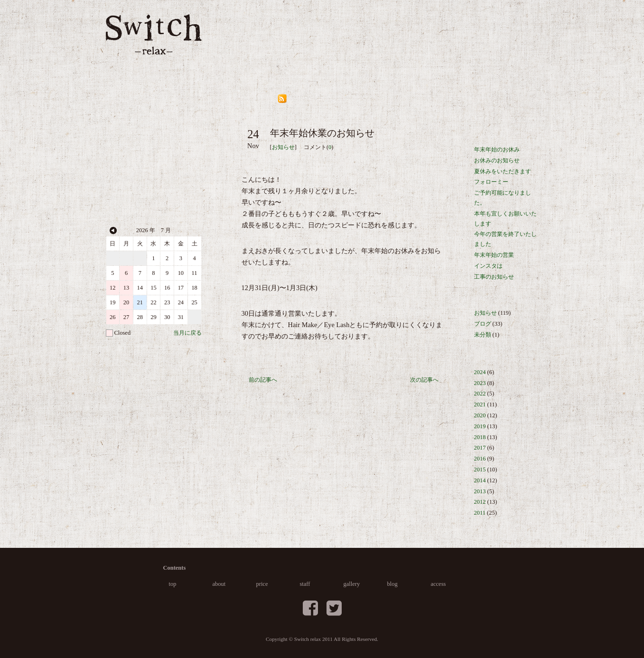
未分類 (483, 335)
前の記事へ (263, 380)
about (291, 43)
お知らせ (283, 147)
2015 (480, 470)
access (524, 43)
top (250, 43)
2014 (480, 480)
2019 (480, 426)
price (337, 43)
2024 (480, 372)
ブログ (483, 324)
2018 (480, 437)
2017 (480, 448)
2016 (480, 459)
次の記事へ (424, 380)
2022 (480, 394)
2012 (480, 502)
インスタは (488, 266)
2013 (480, 491)
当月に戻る (187, 333)
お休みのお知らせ (497, 160)
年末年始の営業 (494, 255)
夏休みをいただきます (503, 171)
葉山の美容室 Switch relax (154, 34)
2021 (480, 404)
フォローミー (491, 182)
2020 (480, 415)
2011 (480, 513)
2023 (480, 383)
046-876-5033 (154, 98)
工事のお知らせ (494, 277)
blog (478, 43)
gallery (430, 43)
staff (381, 43)
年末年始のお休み (497, 150)
